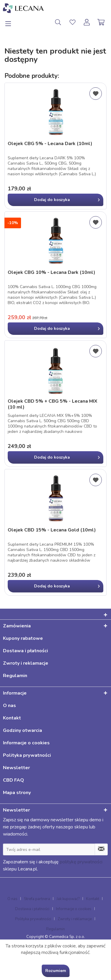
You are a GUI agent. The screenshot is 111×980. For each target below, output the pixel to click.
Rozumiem (56, 971)
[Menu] (11, 22)
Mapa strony (17, 793)
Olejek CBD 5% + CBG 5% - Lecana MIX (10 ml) (53, 404)
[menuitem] (11, 22)
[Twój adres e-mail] (49, 849)
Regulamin (15, 676)
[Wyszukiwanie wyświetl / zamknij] (58, 22)
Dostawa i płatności (25, 651)
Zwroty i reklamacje (26, 663)
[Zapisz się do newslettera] (101, 849)
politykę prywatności (81, 862)
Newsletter (16, 768)
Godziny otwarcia (22, 730)
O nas (9, 706)
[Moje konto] (87, 22)
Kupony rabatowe (23, 638)
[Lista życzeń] (73, 22)
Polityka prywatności (27, 755)
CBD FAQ (13, 780)
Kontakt (12, 718)
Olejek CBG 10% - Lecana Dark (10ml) (52, 273)
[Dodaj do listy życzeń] (96, 94)
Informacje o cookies (26, 743)
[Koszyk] (102, 22)
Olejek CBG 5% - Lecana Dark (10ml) (50, 144)
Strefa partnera (37, 899)
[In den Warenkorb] (55, 200)
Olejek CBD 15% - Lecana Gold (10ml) (52, 530)
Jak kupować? (68, 899)
